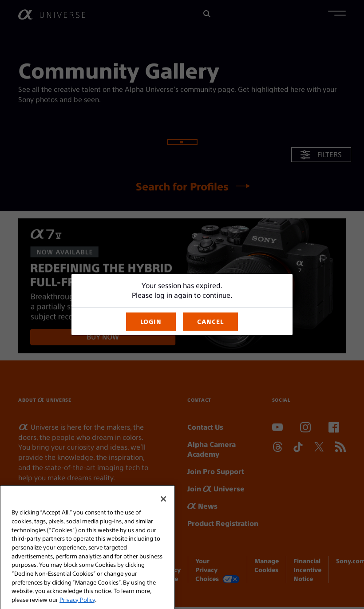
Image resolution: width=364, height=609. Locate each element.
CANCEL (210, 321)
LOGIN (151, 321)
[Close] (163, 511)
